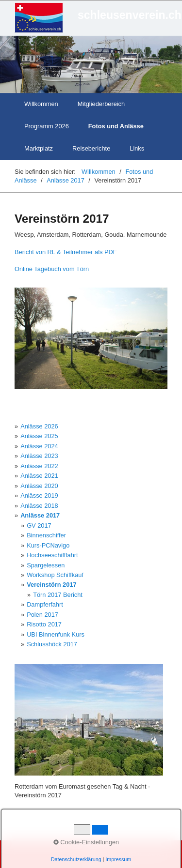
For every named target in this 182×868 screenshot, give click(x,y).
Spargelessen (46, 565)
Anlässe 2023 (39, 456)
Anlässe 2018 (39, 506)
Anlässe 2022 (39, 466)
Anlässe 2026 (39, 426)
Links (137, 148)
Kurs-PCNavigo (48, 545)
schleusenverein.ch (130, 15)
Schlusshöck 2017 (52, 644)
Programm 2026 (47, 126)
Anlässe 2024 (39, 446)
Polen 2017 (42, 615)
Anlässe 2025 (39, 436)
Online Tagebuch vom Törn (52, 269)
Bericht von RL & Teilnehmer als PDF (66, 252)
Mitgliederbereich (101, 104)
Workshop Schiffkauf (55, 575)
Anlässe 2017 (40, 515)
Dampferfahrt (45, 604)
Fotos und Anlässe (116, 126)
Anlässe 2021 (39, 476)
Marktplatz (39, 148)
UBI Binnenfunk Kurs (56, 634)
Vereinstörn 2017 (51, 585)
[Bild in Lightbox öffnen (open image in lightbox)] (91, 338)
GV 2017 (39, 525)
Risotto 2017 (44, 624)
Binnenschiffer (46, 535)
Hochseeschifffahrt (52, 555)
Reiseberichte (91, 148)
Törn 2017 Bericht (58, 595)
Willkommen (41, 104)
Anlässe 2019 (39, 495)
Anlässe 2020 (39, 486)
